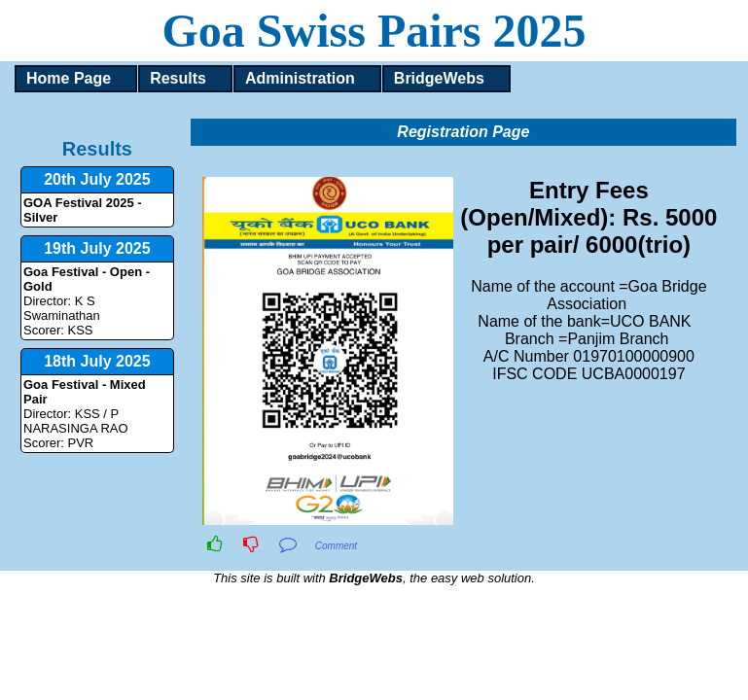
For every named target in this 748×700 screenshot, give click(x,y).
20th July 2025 (97, 179)
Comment (336, 546)
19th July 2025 (97, 248)
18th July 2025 (97, 361)
